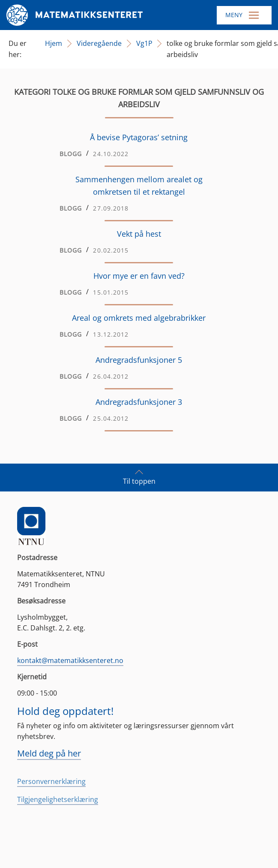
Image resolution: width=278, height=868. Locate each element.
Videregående (99, 43)
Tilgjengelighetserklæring (58, 799)
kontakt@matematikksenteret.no (70, 660)
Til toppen (139, 477)
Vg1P (144, 43)
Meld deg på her (49, 753)
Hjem (54, 43)
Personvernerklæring (51, 781)
